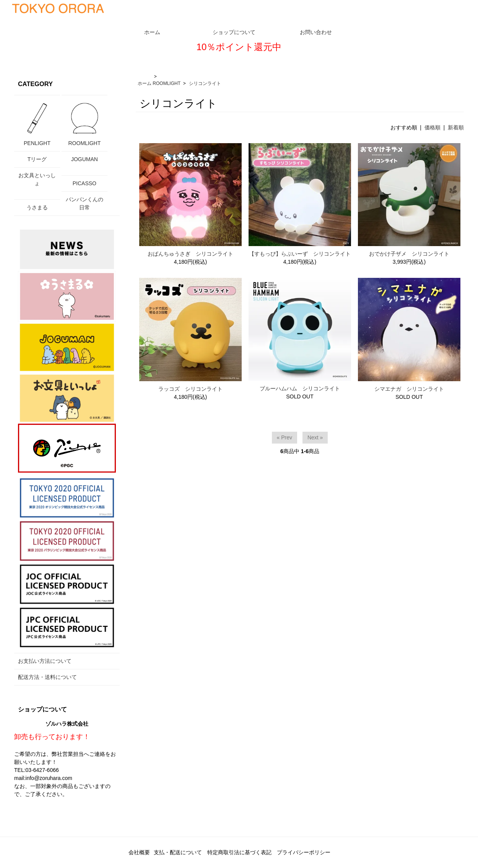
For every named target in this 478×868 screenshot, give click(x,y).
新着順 (456, 127)
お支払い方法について (45, 661)
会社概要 (139, 852)
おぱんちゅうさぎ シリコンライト (190, 254)
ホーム (145, 83)
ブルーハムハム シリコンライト (300, 388)
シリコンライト (205, 83)
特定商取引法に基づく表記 (239, 852)
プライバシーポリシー (304, 852)
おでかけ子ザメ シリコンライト (409, 254)
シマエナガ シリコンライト (409, 389)
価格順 (432, 127)
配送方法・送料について (47, 677)
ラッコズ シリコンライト (190, 389)
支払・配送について (178, 852)
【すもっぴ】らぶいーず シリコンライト (300, 254)
